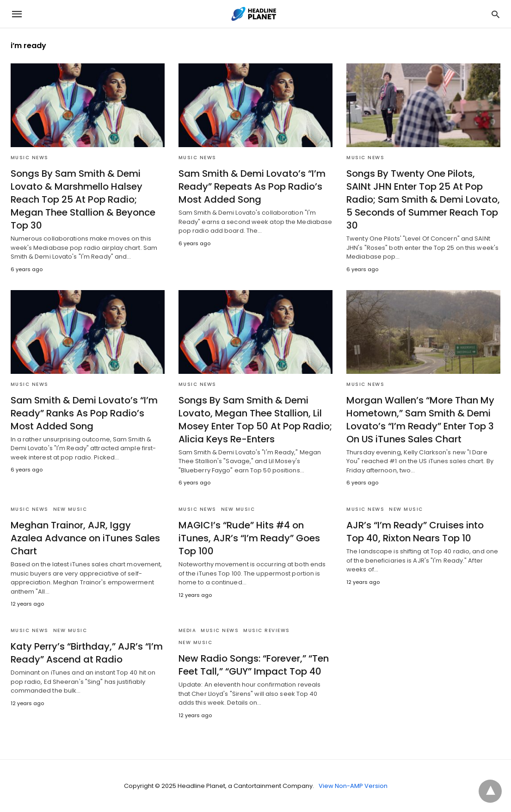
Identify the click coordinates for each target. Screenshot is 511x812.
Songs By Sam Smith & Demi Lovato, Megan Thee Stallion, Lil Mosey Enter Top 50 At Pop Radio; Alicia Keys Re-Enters (255, 420)
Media (188, 630)
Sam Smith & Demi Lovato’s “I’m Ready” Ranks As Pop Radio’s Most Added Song (84, 413)
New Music (70, 509)
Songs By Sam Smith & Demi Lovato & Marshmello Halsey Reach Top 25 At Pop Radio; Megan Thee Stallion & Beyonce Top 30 (83, 199)
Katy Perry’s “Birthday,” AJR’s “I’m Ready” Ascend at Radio (87, 653)
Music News (30, 158)
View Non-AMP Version (353, 786)
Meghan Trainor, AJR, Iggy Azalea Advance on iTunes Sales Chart (85, 538)
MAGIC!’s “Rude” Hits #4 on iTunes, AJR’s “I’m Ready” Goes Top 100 (249, 538)
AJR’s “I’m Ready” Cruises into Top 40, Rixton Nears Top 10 (415, 532)
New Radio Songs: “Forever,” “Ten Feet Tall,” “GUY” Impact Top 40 (254, 665)
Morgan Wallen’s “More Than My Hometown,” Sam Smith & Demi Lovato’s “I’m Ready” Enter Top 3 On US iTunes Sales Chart (420, 420)
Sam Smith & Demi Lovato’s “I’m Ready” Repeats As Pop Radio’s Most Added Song (252, 186)
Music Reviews (267, 630)
